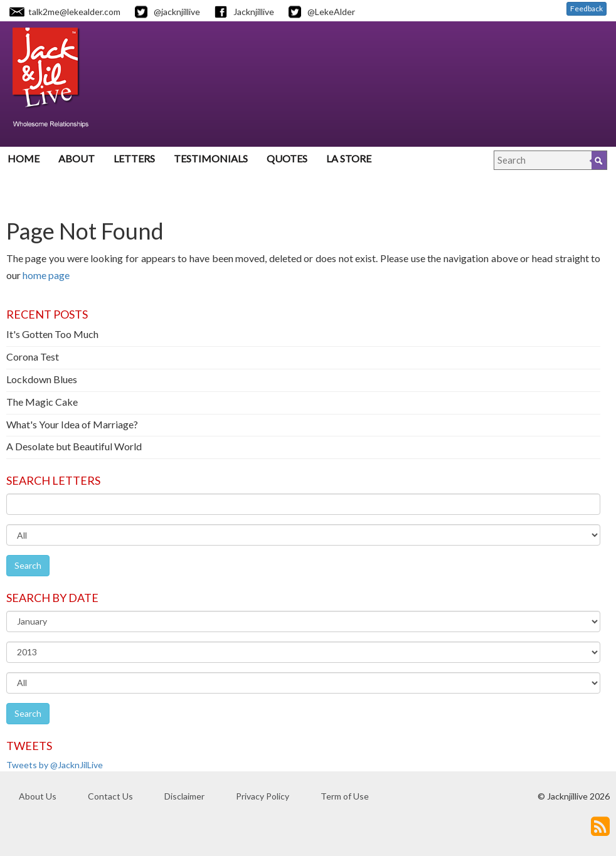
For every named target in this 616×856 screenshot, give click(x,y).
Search (28, 565)
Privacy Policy (263, 796)
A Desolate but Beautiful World (74, 446)
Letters (134, 158)
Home (24, 158)
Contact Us (110, 796)
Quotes (287, 158)
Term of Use (345, 796)
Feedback (587, 8)
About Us (38, 796)
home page (46, 275)
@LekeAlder (331, 12)
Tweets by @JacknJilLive (55, 765)
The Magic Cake (42, 402)
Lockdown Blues (42, 379)
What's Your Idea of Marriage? (72, 424)
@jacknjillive (177, 12)
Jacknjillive (254, 12)
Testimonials (211, 158)
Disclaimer (184, 796)
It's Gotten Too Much (52, 334)
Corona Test (33, 357)
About (77, 158)
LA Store (349, 158)
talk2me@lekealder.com (74, 12)
